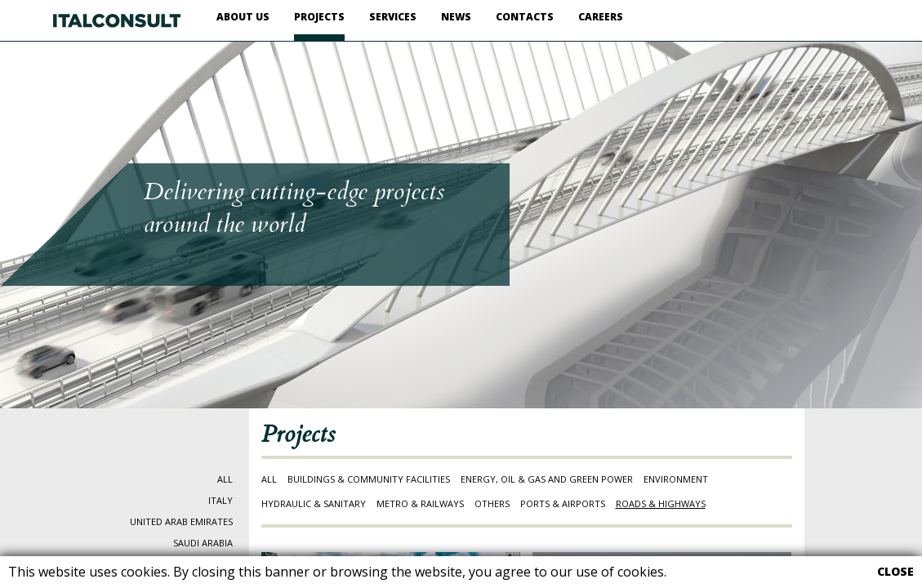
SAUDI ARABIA (203, 543)
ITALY (220, 500)
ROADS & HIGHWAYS (661, 503)
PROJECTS (319, 17)
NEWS (456, 17)
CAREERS (601, 17)
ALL (225, 479)
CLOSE (895, 572)
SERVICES (393, 17)
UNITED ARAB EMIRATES (181, 521)
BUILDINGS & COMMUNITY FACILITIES (369, 479)
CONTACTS (525, 17)
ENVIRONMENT (676, 479)
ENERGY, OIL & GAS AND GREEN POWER (547, 479)
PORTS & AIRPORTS (563, 503)
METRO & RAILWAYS (420, 503)
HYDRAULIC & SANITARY (314, 503)
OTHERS (492, 503)
